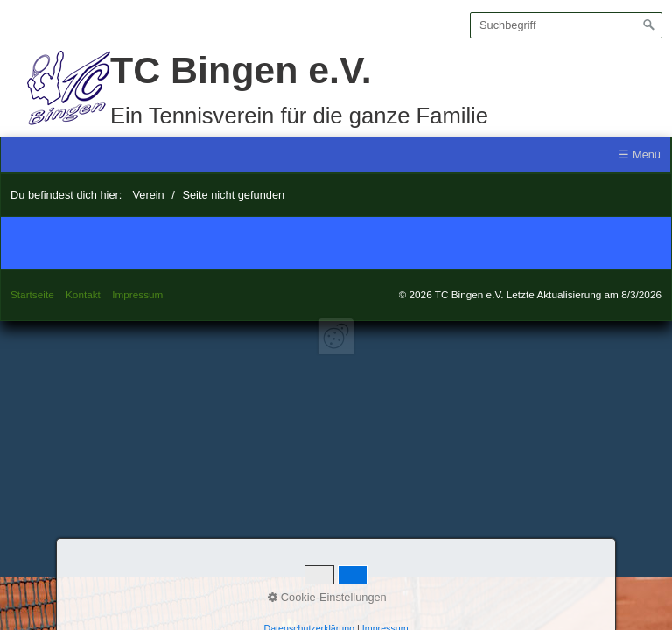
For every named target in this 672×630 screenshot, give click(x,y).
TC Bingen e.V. (241, 70)
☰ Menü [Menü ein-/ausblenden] (640, 154)
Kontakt (83, 294)
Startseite (32, 294)
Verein (148, 195)
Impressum (137, 294)
